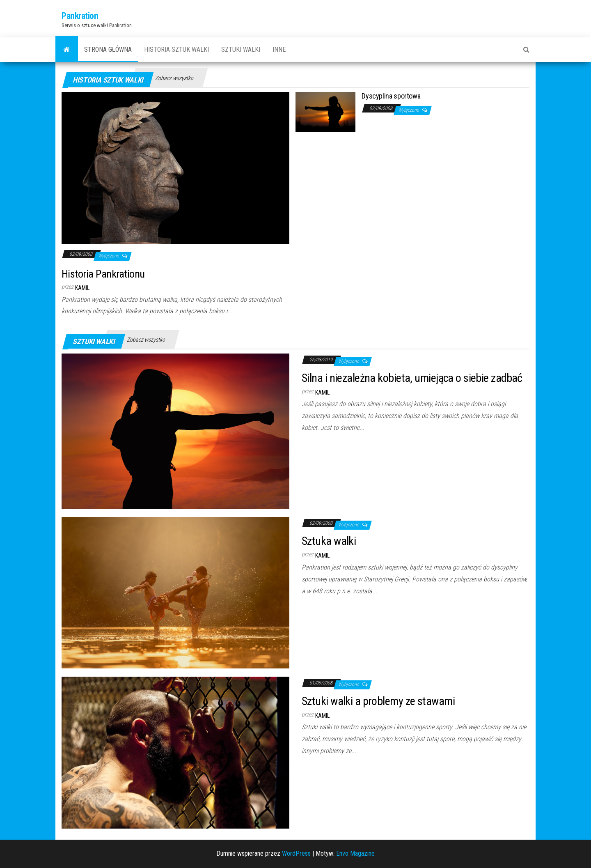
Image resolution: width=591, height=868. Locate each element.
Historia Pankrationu (103, 274)
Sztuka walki (329, 541)
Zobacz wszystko (174, 78)
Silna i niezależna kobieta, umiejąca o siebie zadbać (412, 378)
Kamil (82, 288)
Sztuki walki (241, 49)
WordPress (296, 853)
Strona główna (108, 49)
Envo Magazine (355, 853)
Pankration (80, 16)
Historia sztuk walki (176, 49)
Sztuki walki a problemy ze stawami (378, 701)
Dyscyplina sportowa (391, 96)
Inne (279, 49)
